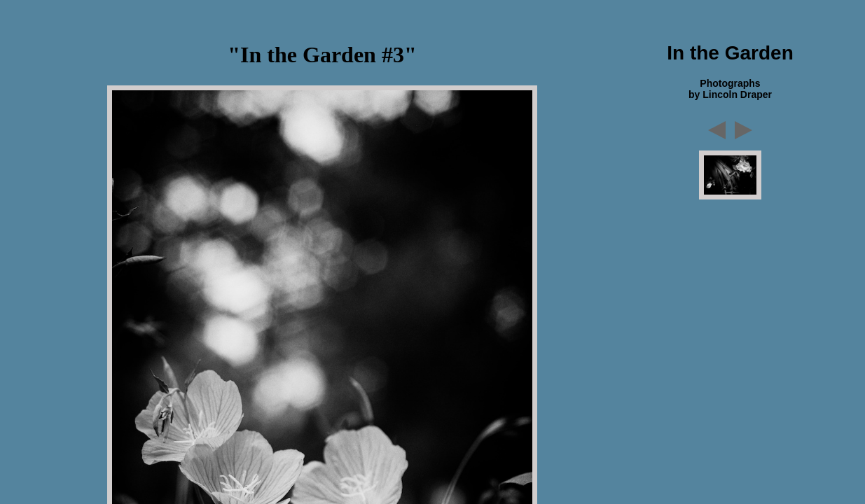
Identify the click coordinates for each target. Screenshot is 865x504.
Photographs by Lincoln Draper (730, 89)
